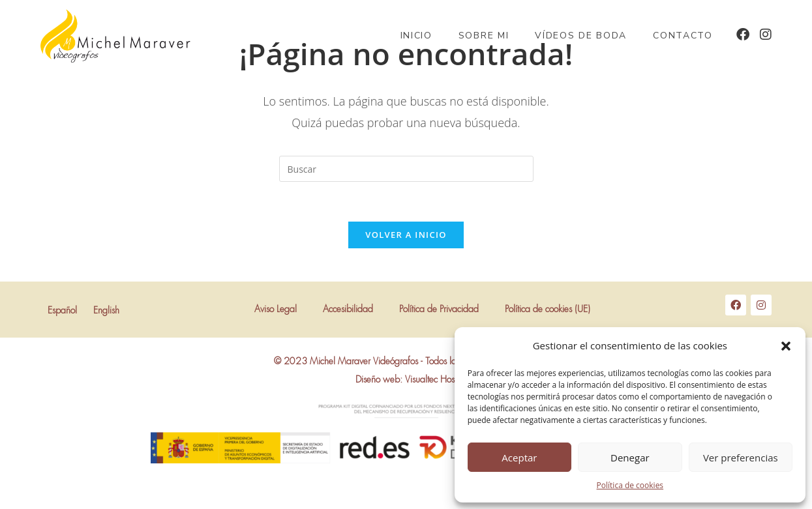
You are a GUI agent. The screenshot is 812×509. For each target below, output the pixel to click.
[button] (786, 346)
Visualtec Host (431, 380)
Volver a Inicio (406, 235)
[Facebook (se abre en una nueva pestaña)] (743, 35)
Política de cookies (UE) (548, 310)
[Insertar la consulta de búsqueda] (406, 169)
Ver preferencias (741, 458)
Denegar (630, 458)
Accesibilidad (348, 310)
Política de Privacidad (439, 310)
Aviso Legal (276, 310)
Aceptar (519, 458)
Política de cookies (630, 485)
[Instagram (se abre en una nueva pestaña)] (766, 35)
